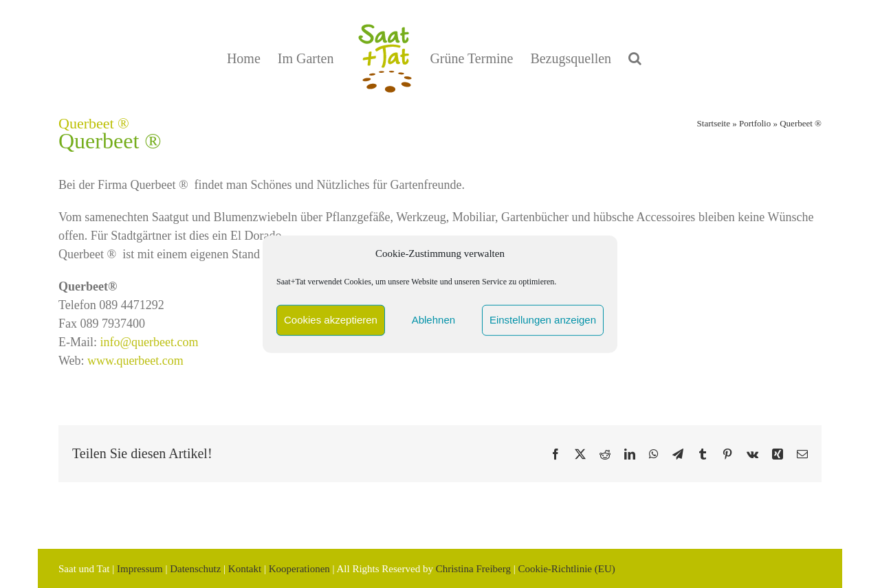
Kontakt (245, 569)
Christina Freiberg (473, 569)
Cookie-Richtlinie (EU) (566, 569)
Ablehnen (433, 320)
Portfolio (755, 123)
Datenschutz (195, 569)
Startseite (714, 123)
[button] (635, 59)
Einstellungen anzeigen (543, 320)
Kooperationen (299, 569)
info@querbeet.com (150, 342)
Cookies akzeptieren (331, 320)
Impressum (140, 569)
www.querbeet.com (135, 361)
